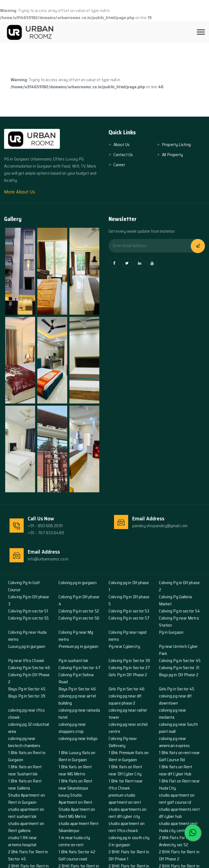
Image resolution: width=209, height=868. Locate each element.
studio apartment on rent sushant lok (26, 813)
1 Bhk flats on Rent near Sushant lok (25, 770)
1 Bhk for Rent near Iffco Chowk (126, 784)
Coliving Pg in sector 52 (79, 611)
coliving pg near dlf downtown (175, 699)
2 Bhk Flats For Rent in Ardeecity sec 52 (179, 841)
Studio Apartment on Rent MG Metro (77, 813)
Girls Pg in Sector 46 (127, 689)
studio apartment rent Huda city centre (178, 827)
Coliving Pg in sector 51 (28, 611)
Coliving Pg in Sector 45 (180, 661)
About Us (122, 145)
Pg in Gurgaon (171, 632)
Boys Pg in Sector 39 (27, 696)
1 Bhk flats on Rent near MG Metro (75, 770)
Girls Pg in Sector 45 (177, 689)
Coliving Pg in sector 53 (129, 611)
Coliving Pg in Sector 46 (29, 668)
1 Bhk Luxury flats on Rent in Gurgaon (77, 756)
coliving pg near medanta (173, 714)
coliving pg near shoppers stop (72, 728)
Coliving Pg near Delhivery (123, 742)
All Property (172, 155)
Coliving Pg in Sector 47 (79, 668)
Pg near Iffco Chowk (26, 661)
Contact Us (123, 155)
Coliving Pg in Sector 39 (129, 661)
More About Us (20, 192)
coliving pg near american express (174, 742)
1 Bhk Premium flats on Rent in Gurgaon (129, 756)
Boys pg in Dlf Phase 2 (179, 675)
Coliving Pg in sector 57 (129, 618)
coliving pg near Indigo (78, 738)
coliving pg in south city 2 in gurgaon (129, 841)
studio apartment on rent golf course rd (177, 799)
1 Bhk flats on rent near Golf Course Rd (179, 756)
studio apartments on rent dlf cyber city (127, 813)
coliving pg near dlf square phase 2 (125, 699)
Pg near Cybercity (124, 646)
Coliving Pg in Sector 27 (129, 668)
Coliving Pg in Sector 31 (179, 668)
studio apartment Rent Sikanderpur (79, 827)
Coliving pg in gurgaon (78, 583)
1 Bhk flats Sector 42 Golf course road (77, 855)
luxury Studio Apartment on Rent (76, 799)
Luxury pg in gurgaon (27, 646)
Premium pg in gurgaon (79, 646)
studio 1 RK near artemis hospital (23, 841)
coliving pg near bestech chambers (24, 742)
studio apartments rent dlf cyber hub (179, 813)
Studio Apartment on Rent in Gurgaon (27, 799)
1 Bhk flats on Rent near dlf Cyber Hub (176, 770)
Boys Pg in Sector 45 (27, 689)
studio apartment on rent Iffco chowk (127, 827)
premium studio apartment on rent (125, 799)
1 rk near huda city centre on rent (74, 841)
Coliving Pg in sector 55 (28, 618)
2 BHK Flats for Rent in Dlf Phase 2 (179, 855)
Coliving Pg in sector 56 (79, 618)
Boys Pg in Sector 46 (77, 689)
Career (119, 165)
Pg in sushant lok (73, 661)
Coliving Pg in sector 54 (179, 611)
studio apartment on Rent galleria (26, 827)
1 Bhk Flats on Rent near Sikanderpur (76, 784)
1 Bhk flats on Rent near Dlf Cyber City (125, 770)
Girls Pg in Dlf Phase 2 (128, 675)
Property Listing (176, 145)
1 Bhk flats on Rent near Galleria (25, 784)
